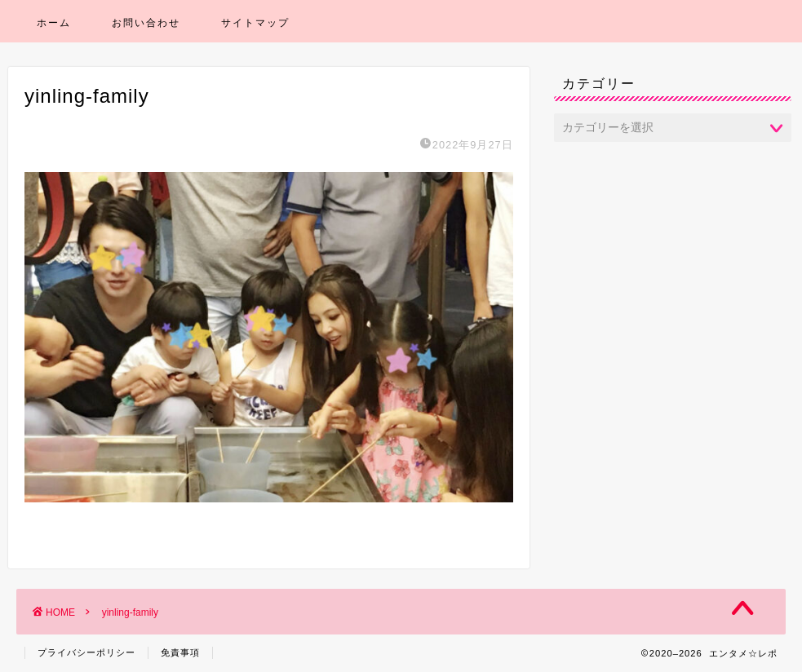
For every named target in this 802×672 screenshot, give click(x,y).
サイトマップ (255, 22)
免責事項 (180, 652)
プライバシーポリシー (86, 652)
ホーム (54, 22)
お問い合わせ (146, 22)
